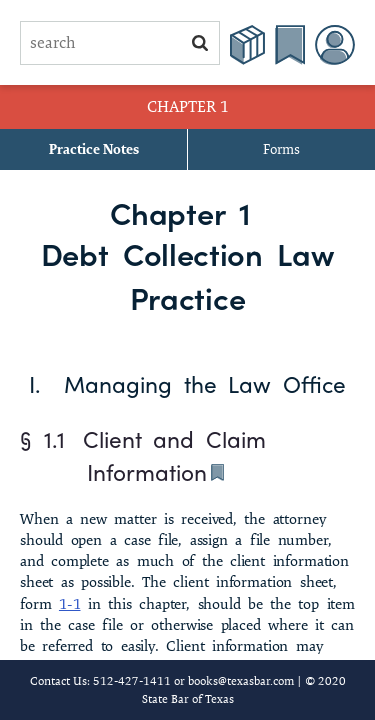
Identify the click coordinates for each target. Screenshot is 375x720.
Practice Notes (94, 149)
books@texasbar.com (241, 680)
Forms (281, 149)
